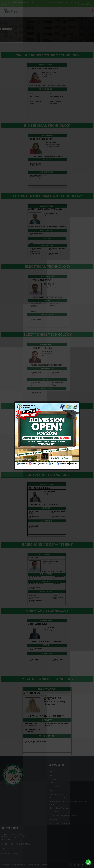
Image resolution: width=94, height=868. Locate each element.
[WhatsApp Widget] (88, 862)
